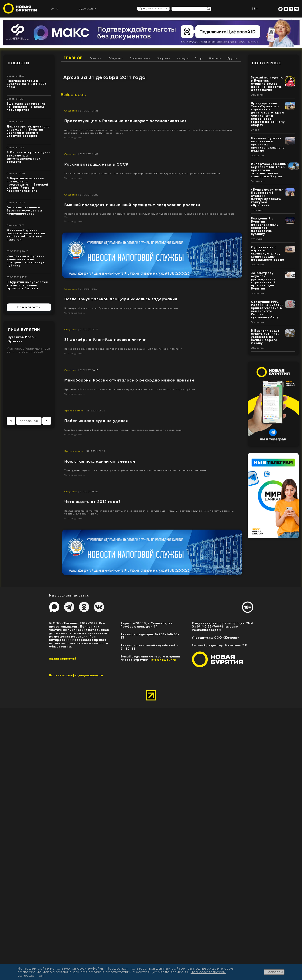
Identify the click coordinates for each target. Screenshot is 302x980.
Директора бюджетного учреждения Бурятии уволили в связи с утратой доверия (28, 131)
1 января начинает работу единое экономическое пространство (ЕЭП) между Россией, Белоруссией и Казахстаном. (143, 173)
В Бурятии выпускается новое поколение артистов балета (27, 285)
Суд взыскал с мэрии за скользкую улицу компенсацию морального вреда (268, 253)
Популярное (267, 63)
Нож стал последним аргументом (100, 461)
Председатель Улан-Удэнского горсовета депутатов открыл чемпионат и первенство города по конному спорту (268, 114)
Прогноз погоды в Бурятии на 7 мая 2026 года (27, 84)
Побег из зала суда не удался (96, 421)
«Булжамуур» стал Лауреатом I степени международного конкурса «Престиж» (267, 197)
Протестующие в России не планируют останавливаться (125, 121)
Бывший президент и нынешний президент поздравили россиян (132, 205)
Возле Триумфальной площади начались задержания (121, 299)
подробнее (29, 421)
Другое (232, 58)
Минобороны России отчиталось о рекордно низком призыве (129, 380)
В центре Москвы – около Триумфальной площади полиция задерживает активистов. (122, 308)
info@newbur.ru (163, 660)
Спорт (199, 58)
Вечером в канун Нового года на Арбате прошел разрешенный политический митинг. (123, 349)
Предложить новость (153, 8)
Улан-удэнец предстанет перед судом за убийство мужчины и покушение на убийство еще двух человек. (136, 470)
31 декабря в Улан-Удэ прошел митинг (105, 340)
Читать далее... (75, 138)
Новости (18, 63)
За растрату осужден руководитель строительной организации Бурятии (263, 281)
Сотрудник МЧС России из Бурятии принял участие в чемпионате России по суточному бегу (267, 310)
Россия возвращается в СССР (96, 164)
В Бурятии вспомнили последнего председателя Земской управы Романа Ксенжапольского (27, 185)
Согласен (274, 972)
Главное (73, 58)
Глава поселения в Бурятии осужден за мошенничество (24, 210)
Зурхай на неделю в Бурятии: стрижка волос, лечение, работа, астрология (267, 84)
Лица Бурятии (24, 330)
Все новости (29, 307)
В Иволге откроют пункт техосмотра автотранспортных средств (29, 157)
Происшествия (140, 58)
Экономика (258, 181)
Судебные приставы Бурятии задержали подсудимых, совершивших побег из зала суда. (123, 430)
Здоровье (164, 58)
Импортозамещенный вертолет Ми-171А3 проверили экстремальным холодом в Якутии (270, 170)
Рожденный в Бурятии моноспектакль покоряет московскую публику (26, 261)
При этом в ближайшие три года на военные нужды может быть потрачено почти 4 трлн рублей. (130, 389)
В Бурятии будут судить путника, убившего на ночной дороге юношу (265, 337)
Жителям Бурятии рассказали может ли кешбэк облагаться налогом (26, 235)
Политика (96, 58)
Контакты (215, 58)
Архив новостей (63, 659)
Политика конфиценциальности (76, 675)
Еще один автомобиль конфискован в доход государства (26, 107)
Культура (183, 58)
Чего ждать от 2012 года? (93, 502)
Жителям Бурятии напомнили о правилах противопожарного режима (268, 144)
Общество (115, 58)
